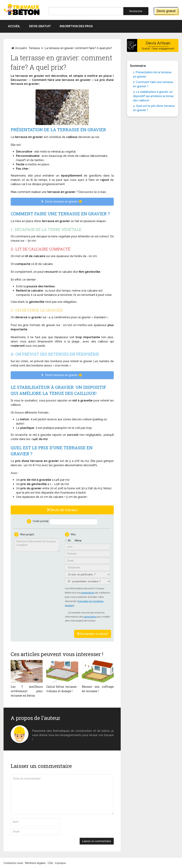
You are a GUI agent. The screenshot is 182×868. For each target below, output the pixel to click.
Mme (78, 541)
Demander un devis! (93, 634)
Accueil (14, 26)
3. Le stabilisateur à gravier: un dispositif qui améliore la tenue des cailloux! (153, 96)
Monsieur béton (43, 727)
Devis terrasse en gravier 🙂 (62, 202)
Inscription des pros (76, 26)
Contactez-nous (13, 863)
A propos (61, 863)
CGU (50, 863)
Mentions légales (35, 863)
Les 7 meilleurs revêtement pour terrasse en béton (27, 691)
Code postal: (41, 521)
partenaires (88, 593)
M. (69, 541)
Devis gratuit (166, 11)
